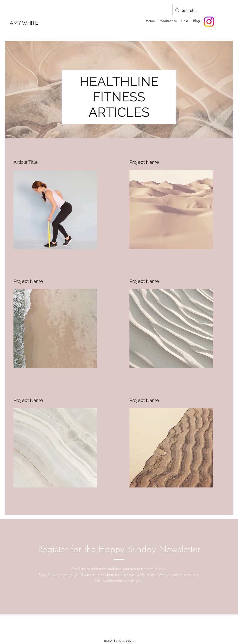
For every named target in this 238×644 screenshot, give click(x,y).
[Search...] (207, 11)
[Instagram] (209, 22)
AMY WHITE (24, 23)
